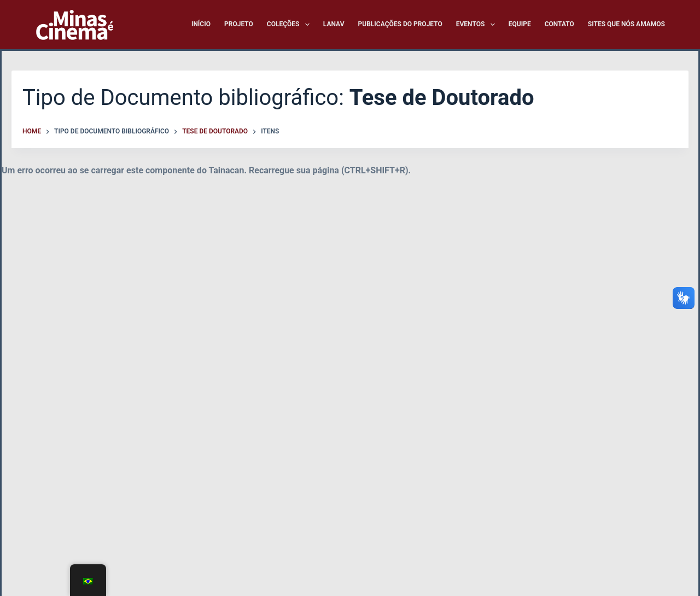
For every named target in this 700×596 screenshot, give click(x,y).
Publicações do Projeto (400, 24)
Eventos (478, 25)
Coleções (290, 25)
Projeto (239, 24)
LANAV (334, 24)
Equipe (520, 24)
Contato (559, 24)
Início (201, 24)
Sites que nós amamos (626, 24)
